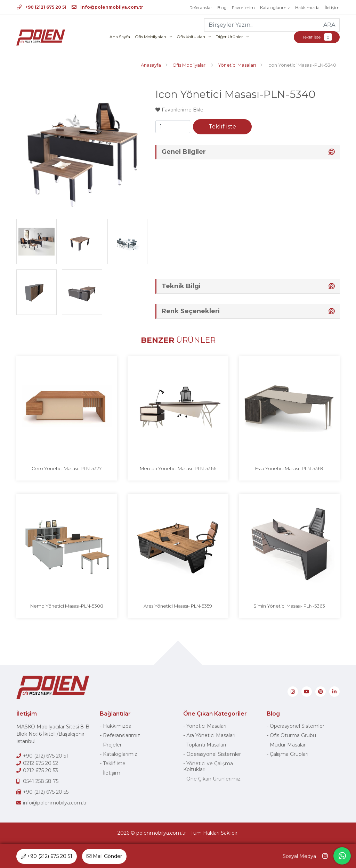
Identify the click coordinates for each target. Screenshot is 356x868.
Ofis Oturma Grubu (293, 735)
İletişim (332, 7)
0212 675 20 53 (41, 770)
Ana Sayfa (120, 37)
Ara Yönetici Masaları (211, 735)
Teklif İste (317, 37)
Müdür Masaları (288, 745)
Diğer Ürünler (229, 37)
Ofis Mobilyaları (151, 37)
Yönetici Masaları (206, 726)
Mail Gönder (104, 856)
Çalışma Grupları (289, 754)
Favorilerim (243, 7)
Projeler (112, 745)
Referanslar (201, 7)
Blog (222, 7)
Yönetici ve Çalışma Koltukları (208, 766)
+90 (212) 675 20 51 (42, 7)
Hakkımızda (307, 7)
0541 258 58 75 (41, 781)
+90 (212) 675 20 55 (46, 792)
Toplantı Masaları (206, 745)
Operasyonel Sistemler (214, 754)
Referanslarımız (122, 735)
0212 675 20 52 (41, 763)
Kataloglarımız (275, 7)
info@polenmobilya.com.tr (107, 7)
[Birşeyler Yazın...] (262, 25)
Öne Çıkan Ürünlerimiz (213, 779)
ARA (329, 25)
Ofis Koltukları (191, 37)
